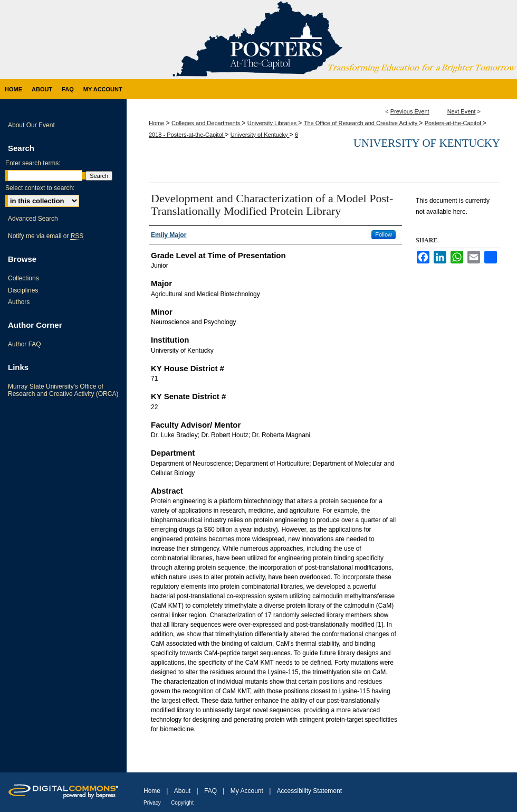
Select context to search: (40, 188)
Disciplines (23, 290)
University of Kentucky (260, 135)
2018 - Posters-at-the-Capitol (187, 135)
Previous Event (410, 111)
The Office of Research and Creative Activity (362, 123)
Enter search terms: (33, 163)
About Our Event (31, 125)
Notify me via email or (46, 236)
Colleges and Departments (207, 123)
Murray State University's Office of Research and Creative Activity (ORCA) (63, 390)
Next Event (462, 111)
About (182, 791)
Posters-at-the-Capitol (454, 123)
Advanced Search (33, 219)
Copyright (182, 803)
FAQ (210, 791)
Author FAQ (25, 344)
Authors (19, 302)
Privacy (152, 803)
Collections (23, 278)
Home (156, 123)
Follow (384, 234)
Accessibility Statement (309, 791)
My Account (247, 791)
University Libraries (273, 123)
